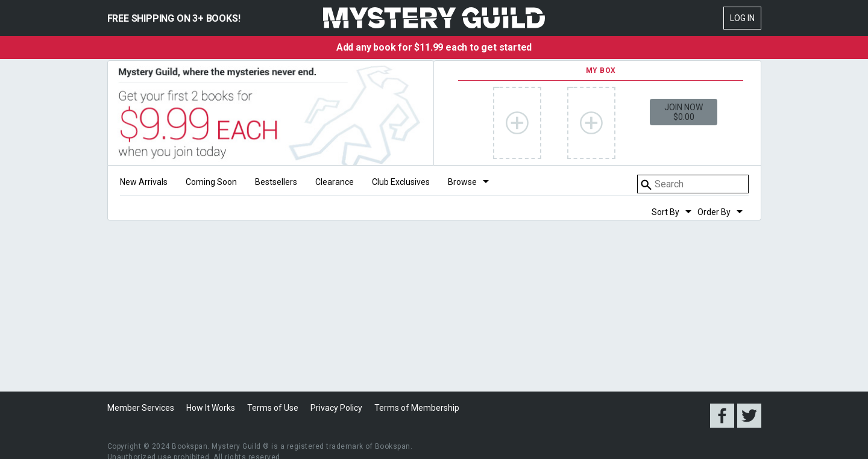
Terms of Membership (417, 408)
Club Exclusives (401, 182)
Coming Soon (211, 182)
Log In (742, 18)
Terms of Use (273, 408)
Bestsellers (276, 182)
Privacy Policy (336, 408)
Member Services (141, 408)
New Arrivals (144, 182)
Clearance (335, 182)
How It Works (211, 408)
